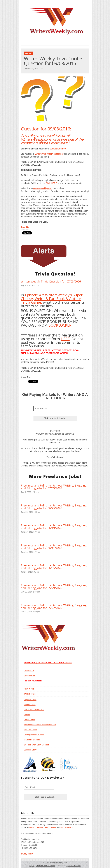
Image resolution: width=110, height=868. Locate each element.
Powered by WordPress (46, 866)
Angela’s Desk (30, 700)
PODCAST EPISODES (34, 710)
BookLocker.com (37, 827)
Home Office (29, 720)
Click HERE (51, 183)
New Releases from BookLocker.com (40, 725)
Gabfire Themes (74, 866)
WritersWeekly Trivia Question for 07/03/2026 (51, 281)
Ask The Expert (31, 730)
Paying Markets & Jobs (34, 735)
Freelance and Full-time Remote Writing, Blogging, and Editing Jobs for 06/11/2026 (54, 547)
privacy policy (27, 854)
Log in (32, 866)
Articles (27, 715)
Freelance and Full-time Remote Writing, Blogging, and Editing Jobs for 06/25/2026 (54, 507)
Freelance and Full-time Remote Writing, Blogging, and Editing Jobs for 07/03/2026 (54, 487)
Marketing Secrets (32, 740)
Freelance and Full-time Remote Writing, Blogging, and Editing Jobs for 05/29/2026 (54, 587)
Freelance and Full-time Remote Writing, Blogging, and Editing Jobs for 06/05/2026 (54, 567)
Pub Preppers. (67, 827)
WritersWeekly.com (43, 188)
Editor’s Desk (30, 705)
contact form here (58, 149)
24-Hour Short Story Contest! (37, 745)
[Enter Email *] (49, 409)
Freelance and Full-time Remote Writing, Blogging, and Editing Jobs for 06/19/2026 (54, 527)
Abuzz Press (51, 827)
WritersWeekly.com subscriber (49, 154)
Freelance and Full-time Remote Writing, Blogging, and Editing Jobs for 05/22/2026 (54, 606)
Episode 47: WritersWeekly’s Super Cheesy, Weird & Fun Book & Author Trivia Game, (52, 299)
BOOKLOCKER (60, 325)
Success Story (30, 750)
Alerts (29, 53)
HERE (65, 339)
